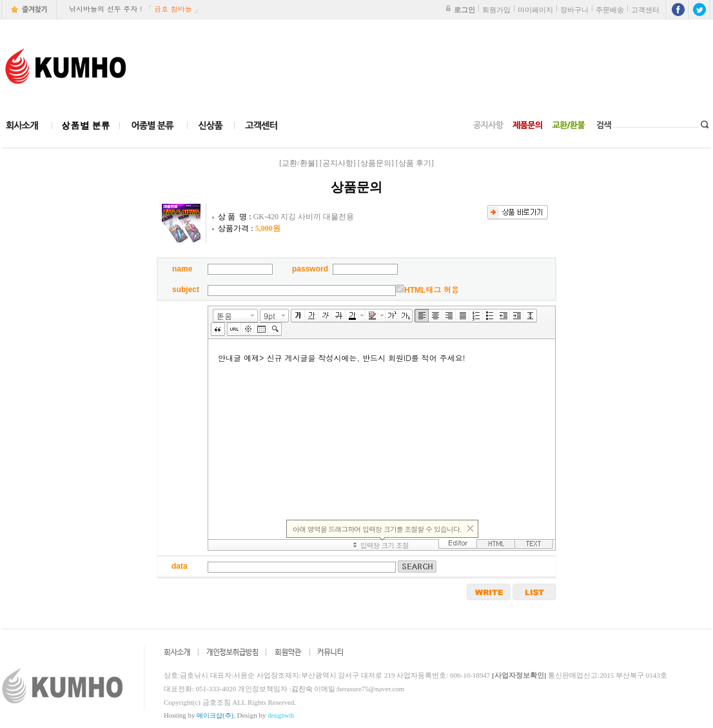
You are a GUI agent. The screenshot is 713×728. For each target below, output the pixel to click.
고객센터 (645, 10)
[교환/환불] (298, 163)
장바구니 (574, 10)
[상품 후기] (415, 163)
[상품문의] (376, 163)
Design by (266, 715)
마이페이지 (535, 10)
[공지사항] (338, 163)
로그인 (464, 10)
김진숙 (302, 689)
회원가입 (496, 10)
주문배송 (610, 10)
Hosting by (199, 715)
